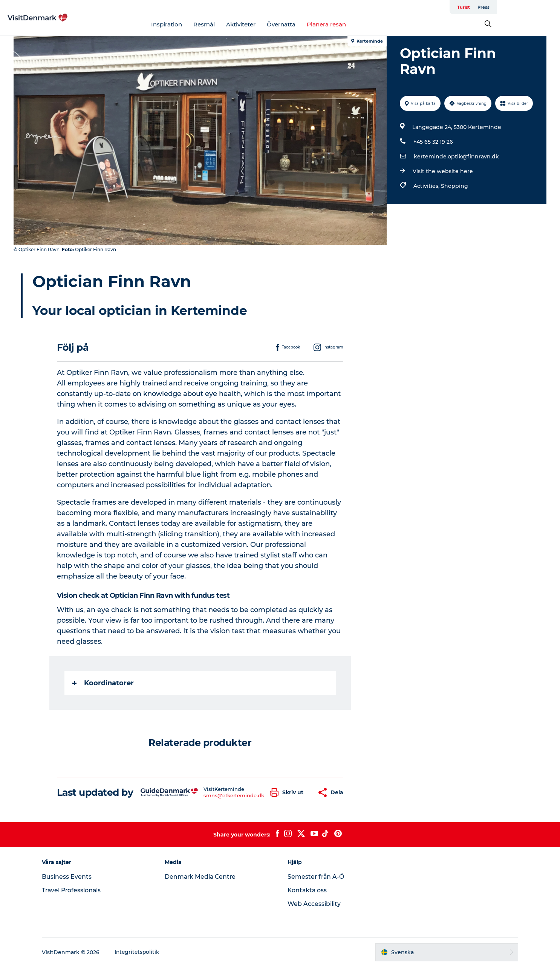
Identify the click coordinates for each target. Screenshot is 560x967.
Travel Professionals (77, 890)
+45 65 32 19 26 (433, 142)
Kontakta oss (308, 890)
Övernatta (313, 24)
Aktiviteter (272, 24)
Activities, (427, 186)
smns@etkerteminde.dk (234, 795)
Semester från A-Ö (316, 877)
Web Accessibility (314, 904)
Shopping (454, 186)
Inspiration (198, 24)
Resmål (236, 24)
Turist (520, 7)
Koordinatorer (103, 683)
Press (540, 7)
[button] (289, 793)
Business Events (71, 877)
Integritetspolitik (142, 952)
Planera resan (358, 24)
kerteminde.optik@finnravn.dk (456, 157)
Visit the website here (442, 171)
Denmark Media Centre (203, 877)
